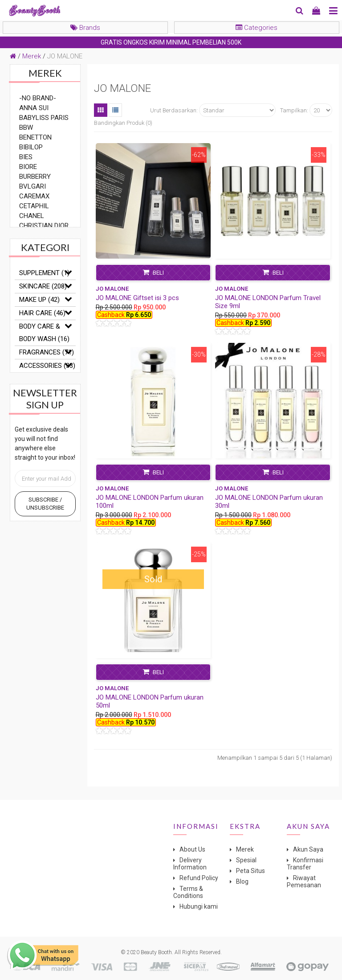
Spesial (246, 860)
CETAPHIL (34, 206)
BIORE (28, 167)
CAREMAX (34, 196)
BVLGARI (33, 186)
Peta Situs (250, 871)
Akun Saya (308, 849)
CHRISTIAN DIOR (44, 226)
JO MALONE (65, 56)
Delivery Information (190, 864)
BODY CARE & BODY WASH (44, 333)
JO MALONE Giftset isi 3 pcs (137, 298)
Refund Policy (199, 878)
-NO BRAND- (38, 98)
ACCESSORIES (47, 366)
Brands (85, 28)
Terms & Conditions (188, 892)
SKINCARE (43, 286)
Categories (256, 28)
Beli (153, 272)
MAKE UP (39, 300)
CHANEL (32, 216)
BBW (26, 128)
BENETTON (35, 137)
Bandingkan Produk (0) (123, 123)
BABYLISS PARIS (44, 118)
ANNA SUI (34, 108)
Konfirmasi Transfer (305, 864)
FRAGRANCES (47, 352)
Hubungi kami (199, 906)
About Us (192, 849)
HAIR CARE (42, 313)
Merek (32, 56)
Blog (242, 881)
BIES (26, 157)
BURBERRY (35, 177)
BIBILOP (31, 147)
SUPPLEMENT (44, 273)
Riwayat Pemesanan (304, 881)
